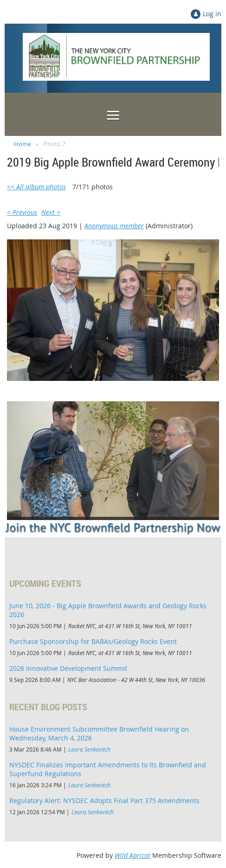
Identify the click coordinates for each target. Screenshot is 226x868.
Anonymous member (114, 226)
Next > (51, 212)
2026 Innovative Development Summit (68, 668)
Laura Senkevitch (89, 749)
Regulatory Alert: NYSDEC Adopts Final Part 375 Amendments (104, 800)
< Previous (22, 212)
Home (23, 144)
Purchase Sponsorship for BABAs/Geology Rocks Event (93, 641)
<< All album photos (36, 187)
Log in (212, 14)
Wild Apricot (132, 855)
